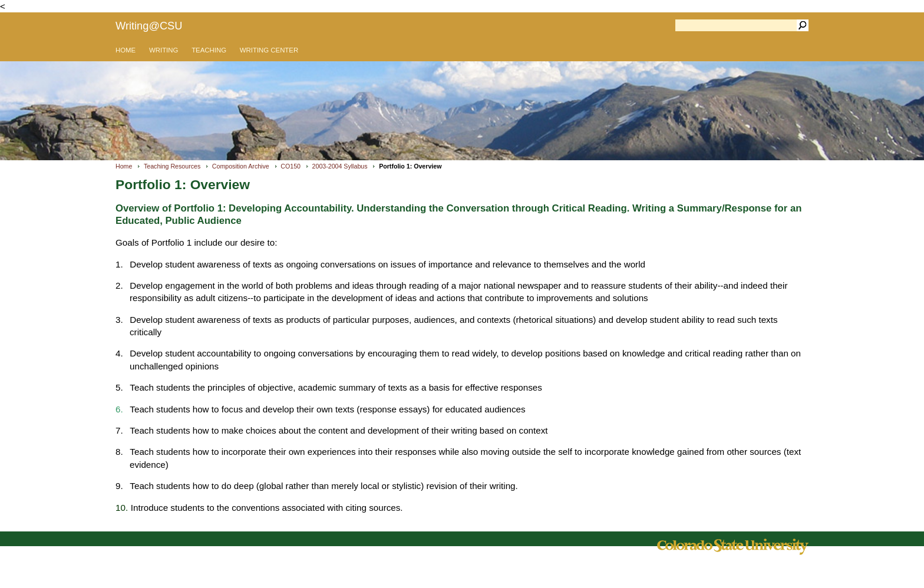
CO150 (291, 166)
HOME (126, 50)
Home (124, 166)
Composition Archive (241, 166)
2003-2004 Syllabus (340, 166)
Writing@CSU (149, 26)
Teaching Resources (172, 166)
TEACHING (209, 50)
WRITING (164, 50)
